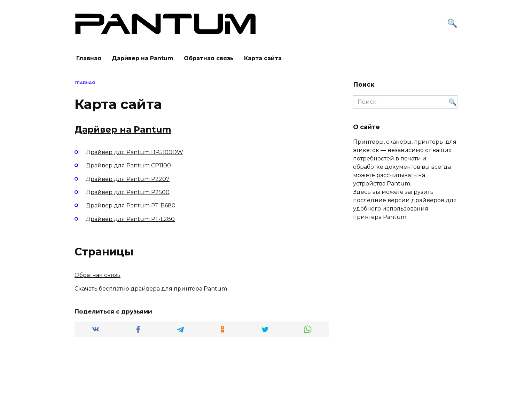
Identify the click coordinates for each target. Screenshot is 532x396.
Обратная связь (209, 58)
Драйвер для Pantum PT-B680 (131, 205)
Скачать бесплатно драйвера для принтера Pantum (151, 289)
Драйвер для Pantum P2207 (128, 179)
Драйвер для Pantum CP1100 (128, 165)
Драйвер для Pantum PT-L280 (130, 219)
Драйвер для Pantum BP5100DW (134, 152)
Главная (89, 58)
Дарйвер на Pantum (143, 58)
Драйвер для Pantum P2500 (128, 192)
